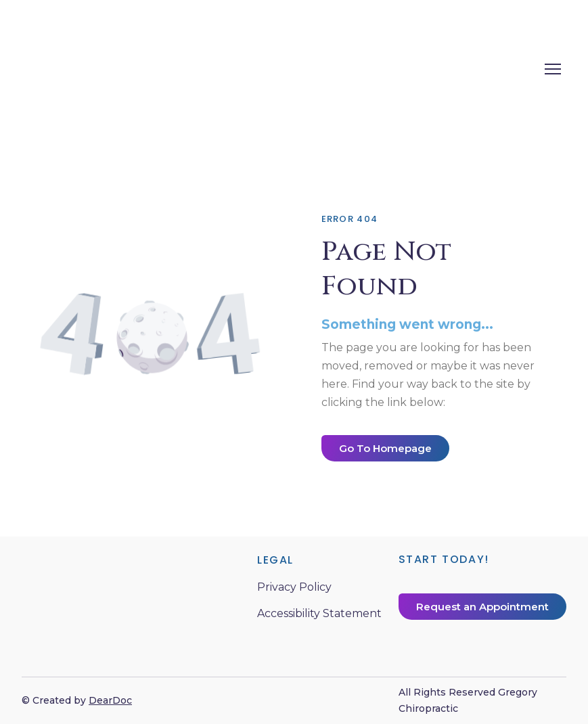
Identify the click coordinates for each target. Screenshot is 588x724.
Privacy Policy (294, 587)
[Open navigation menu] (553, 69)
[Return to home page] (191, 69)
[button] (385, 448)
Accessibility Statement (319, 613)
